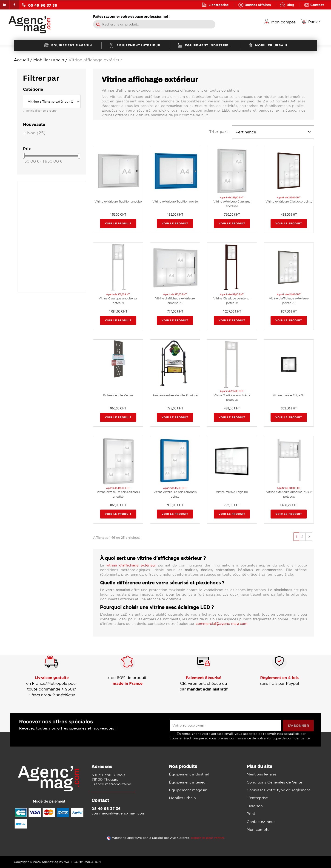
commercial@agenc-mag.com (221, 624)
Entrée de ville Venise (118, 395)
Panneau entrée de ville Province (175, 395)
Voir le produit (118, 224)
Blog (291, 5)
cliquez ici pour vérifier (208, 838)
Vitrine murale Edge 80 (232, 492)
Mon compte (258, 829)
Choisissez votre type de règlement (278, 790)
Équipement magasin (188, 790)
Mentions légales (262, 774)
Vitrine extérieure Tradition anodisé (118, 201)
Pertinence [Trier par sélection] (273, 132)
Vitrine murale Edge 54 (289, 395)
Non (36, 133)
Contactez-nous (261, 822)
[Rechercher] (154, 24)
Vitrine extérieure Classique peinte (289, 201)
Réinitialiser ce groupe (41, 111)
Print (251, 814)
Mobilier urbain (182, 798)
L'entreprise (219, 5)
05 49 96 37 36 (40, 5)
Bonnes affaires (258, 5)
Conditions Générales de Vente (274, 782)
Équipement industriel (189, 774)
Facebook (14, 5)
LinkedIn (5, 5)
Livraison (255, 806)
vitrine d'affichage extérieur (131, 565)
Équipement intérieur (188, 782)
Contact (317, 5)
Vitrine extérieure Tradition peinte (175, 201)
